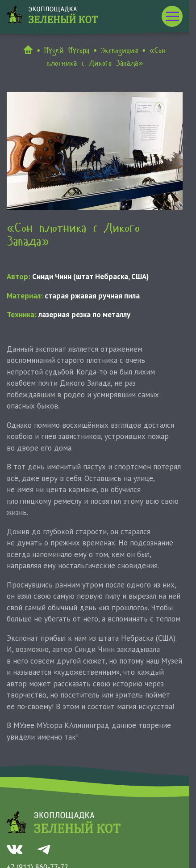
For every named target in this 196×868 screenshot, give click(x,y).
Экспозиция (119, 51)
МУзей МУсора (67, 51)
